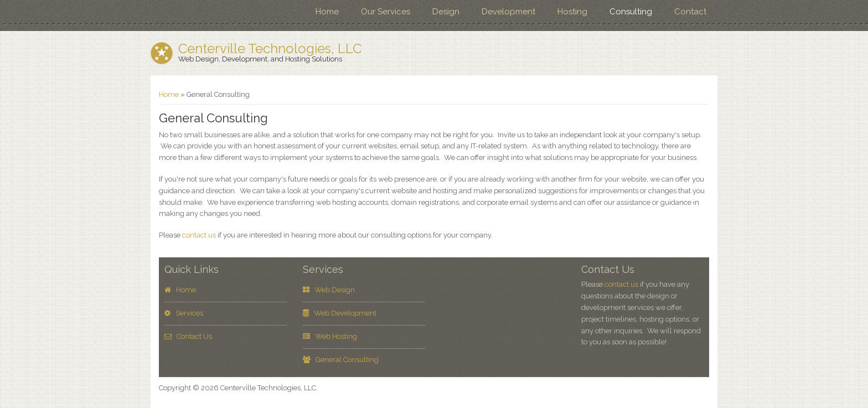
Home (327, 12)
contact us (199, 235)
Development (508, 12)
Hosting (572, 12)
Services (184, 313)
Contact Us (188, 336)
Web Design (329, 290)
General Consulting (341, 360)
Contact (690, 12)
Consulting (631, 12)
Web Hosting (330, 336)
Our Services (386, 12)
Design (446, 12)
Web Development (340, 313)
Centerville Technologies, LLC (270, 49)
